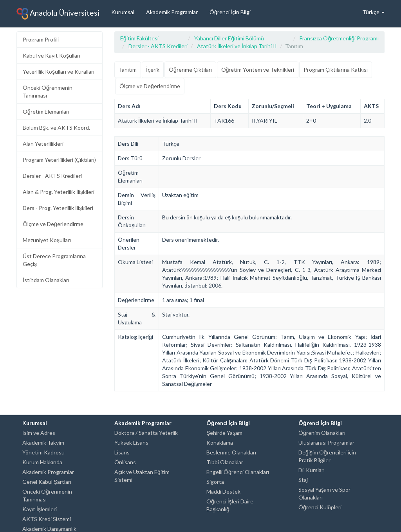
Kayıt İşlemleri (40, 509)
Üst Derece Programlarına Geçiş (54, 260)
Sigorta (215, 482)
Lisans (122, 452)
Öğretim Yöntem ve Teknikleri (258, 70)
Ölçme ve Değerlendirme (53, 224)
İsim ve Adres (39, 433)
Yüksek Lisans (131, 442)
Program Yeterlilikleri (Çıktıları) (59, 160)
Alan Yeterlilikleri (43, 144)
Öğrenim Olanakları (322, 433)
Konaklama (220, 442)
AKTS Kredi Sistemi (47, 519)
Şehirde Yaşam (224, 433)
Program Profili (41, 39)
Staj (303, 480)
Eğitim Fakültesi (139, 38)
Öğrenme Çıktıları (190, 70)
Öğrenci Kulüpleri (320, 507)
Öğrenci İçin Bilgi (230, 12)
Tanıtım (128, 70)
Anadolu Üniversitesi (58, 14)
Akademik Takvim (43, 442)
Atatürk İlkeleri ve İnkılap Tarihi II (237, 46)
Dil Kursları (312, 470)
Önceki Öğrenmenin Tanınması (48, 91)
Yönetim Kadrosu (43, 452)
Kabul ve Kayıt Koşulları (51, 55)
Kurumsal (123, 12)
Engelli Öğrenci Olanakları (238, 472)
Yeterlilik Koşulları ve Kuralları (59, 71)
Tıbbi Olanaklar (225, 462)
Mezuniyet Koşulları (47, 240)
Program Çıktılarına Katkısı (336, 70)
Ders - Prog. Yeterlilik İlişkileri (58, 208)
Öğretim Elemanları (46, 111)
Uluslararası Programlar (326, 442)
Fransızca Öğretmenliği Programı (339, 38)
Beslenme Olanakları (231, 452)
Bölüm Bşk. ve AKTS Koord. (56, 128)
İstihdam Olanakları (46, 280)
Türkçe (373, 12)
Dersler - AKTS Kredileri (52, 176)
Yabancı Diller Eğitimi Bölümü (229, 38)
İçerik (153, 70)
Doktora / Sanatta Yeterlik (146, 433)
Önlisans (125, 462)
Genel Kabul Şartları (47, 482)
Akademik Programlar (172, 12)
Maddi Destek (223, 491)
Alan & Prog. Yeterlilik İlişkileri (59, 192)
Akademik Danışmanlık (49, 529)
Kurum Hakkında (42, 462)
